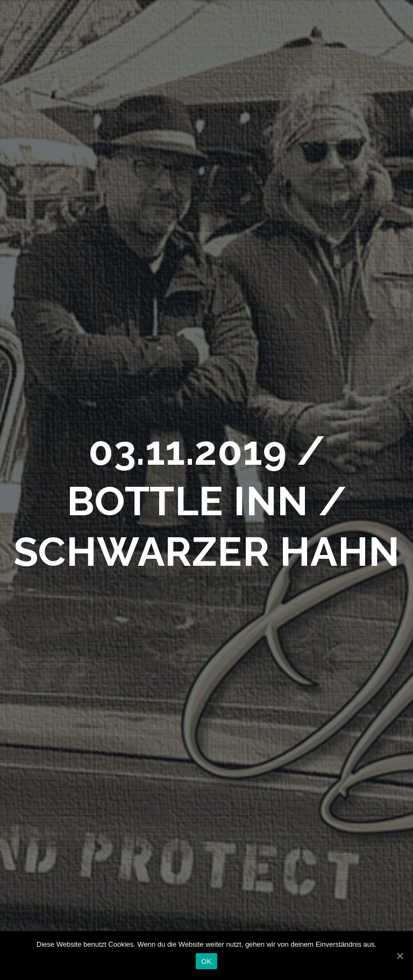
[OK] (400, 956)
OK (206, 961)
